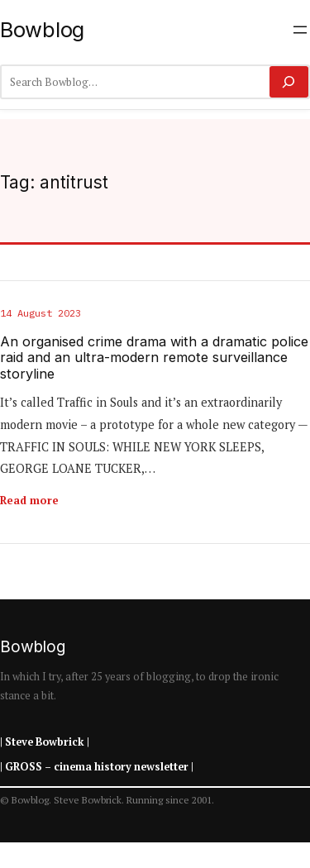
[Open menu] (300, 30)
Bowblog (42, 29)
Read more (29, 500)
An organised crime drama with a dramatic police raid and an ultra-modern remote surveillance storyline (154, 358)
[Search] (289, 82)
